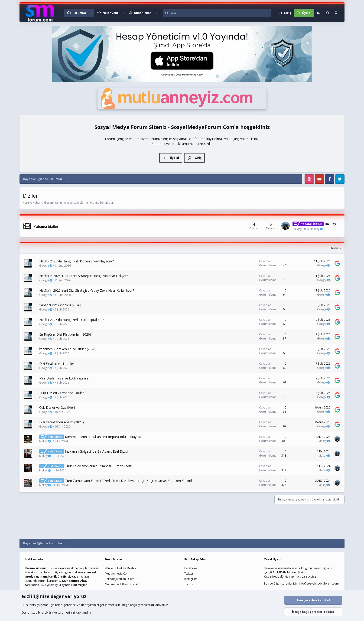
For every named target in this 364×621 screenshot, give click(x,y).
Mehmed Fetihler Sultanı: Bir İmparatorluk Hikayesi (103, 437)
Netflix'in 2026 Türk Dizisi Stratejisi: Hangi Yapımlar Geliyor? (84, 276)
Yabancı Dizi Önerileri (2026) (60, 305)
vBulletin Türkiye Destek (120, 568)
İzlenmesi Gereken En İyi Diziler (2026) (68, 349)
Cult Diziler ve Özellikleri (57, 407)
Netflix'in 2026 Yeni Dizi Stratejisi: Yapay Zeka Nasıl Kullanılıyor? (87, 290)
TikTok (189, 584)
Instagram (191, 579)
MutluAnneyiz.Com (117, 574)
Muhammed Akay (75, 581)
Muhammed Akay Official (121, 584)
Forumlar (80, 13)
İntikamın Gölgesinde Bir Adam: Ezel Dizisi (96, 451)
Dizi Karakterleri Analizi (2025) (62, 422)
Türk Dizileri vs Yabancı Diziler (62, 393)
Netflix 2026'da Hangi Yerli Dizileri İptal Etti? (72, 320)
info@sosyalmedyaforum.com (319, 583)
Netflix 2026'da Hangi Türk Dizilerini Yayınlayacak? (76, 261)
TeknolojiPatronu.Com (120, 579)
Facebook (191, 568)
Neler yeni (110, 13)
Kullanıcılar (143, 13)
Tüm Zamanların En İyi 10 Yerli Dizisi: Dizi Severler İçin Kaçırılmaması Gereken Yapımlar (130, 481)
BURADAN (279, 572)
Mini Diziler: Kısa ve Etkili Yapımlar (64, 378)
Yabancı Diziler (46, 227)
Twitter (189, 574)
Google (46, 266)
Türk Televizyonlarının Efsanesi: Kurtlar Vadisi (99, 466)
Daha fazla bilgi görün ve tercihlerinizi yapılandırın (57, 612)
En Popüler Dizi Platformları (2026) (65, 334)
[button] (92, 13)
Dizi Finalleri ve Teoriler (57, 364)
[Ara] (221, 13)
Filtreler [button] (333, 248)
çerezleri (70, 605)
